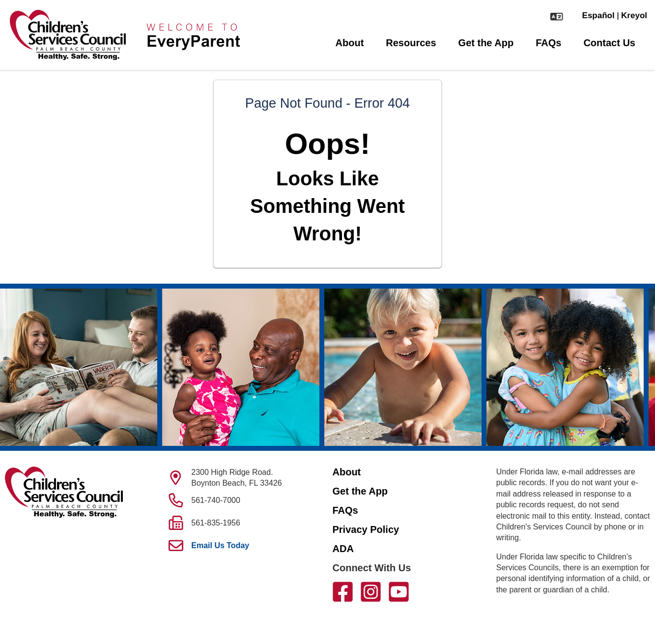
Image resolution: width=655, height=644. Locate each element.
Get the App (486, 43)
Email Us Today (220, 545)
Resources (411, 43)
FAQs (548, 43)
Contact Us (609, 43)
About (350, 43)
